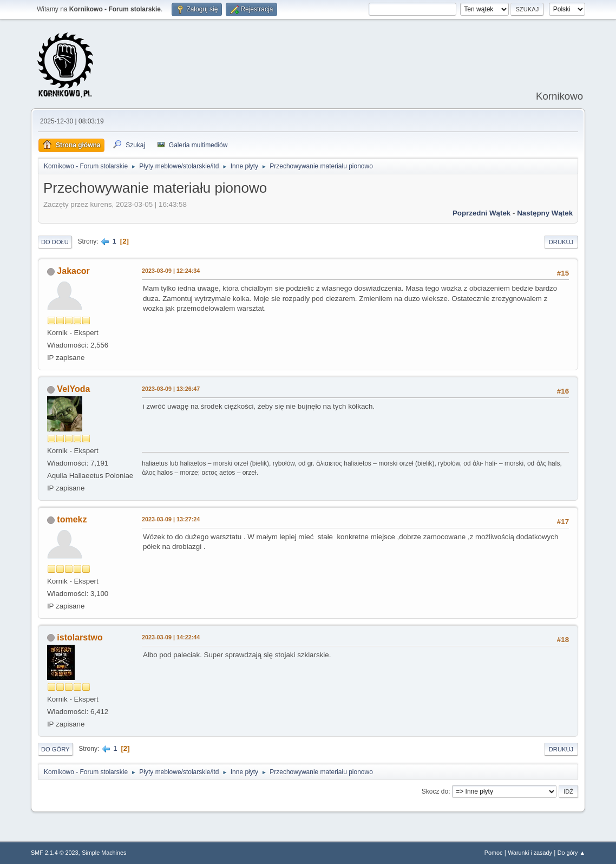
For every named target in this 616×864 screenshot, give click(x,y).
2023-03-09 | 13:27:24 (171, 519)
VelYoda (73, 389)
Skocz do (435, 791)
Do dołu (55, 242)
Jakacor (73, 271)
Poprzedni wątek (481, 213)
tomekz (72, 519)
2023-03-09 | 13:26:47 (171, 389)
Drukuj (561, 242)
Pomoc (494, 853)
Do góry (55, 749)
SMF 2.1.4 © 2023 (55, 853)
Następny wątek (545, 213)
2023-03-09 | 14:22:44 (171, 637)
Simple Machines (104, 853)
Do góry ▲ (571, 853)
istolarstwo (80, 637)
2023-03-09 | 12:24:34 (171, 271)
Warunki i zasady (530, 853)
